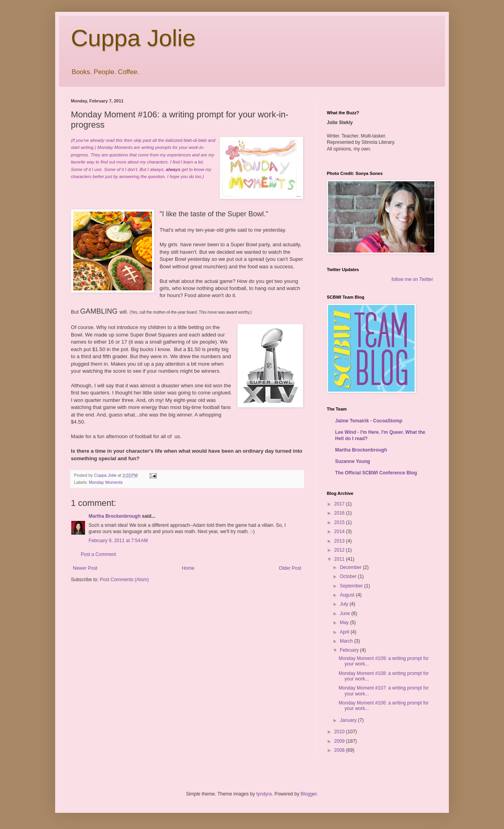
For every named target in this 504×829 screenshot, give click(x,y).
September (352, 586)
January (349, 720)
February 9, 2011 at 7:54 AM (118, 541)
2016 (340, 513)
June (346, 613)
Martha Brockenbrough (115, 516)
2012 (340, 550)
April (345, 632)
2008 (340, 750)
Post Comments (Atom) (124, 580)
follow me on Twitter (412, 279)
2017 (340, 504)
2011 (340, 559)
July (345, 604)
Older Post (290, 568)
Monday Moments (106, 482)
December (351, 567)
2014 (340, 532)
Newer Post (85, 568)
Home (188, 568)
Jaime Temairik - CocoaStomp (369, 421)
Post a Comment (98, 554)
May (345, 623)
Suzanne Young (353, 461)
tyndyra (264, 794)
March (347, 641)
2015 (340, 522)
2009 (340, 741)
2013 (340, 541)
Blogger (309, 794)
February (350, 650)
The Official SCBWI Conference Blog (376, 473)
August (348, 595)
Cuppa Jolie (133, 38)
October (349, 576)
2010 (340, 732)
